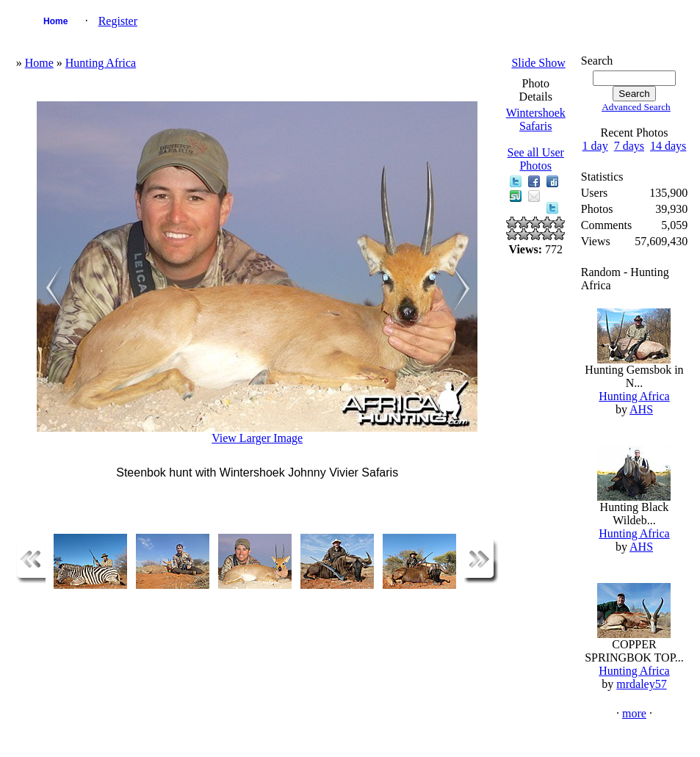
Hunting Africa (101, 63)
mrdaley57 (641, 684)
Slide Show (538, 63)
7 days (629, 146)
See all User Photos (536, 159)
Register (118, 21)
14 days (668, 146)
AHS (641, 409)
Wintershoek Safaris (536, 119)
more (634, 713)
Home (55, 21)
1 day (595, 146)
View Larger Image (257, 438)
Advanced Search (636, 107)
